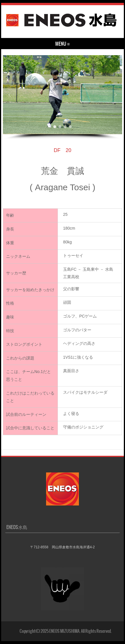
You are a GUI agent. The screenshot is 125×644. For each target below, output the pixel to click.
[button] (10, 95)
